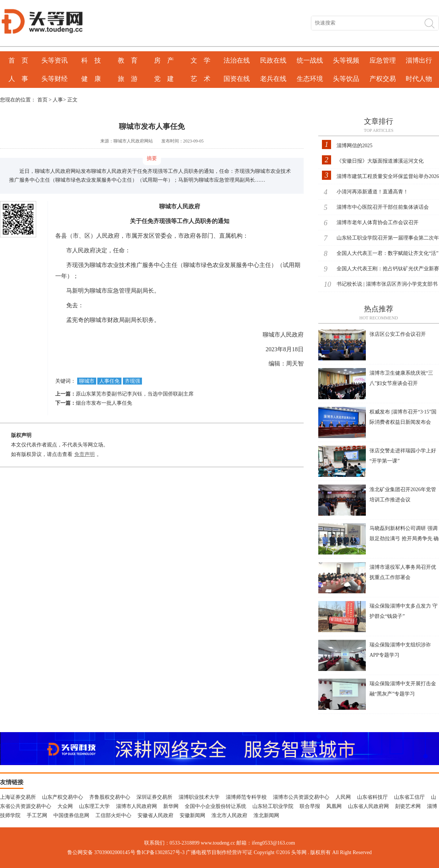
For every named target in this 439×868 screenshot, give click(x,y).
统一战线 (310, 60)
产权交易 (383, 79)
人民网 (343, 797)
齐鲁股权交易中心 (110, 797)
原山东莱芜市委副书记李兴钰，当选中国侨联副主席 (135, 394)
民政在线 (273, 60)
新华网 (171, 806)
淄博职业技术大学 (199, 797)
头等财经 (55, 79)
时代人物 (419, 79)
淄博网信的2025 (354, 146)
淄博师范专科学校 (246, 797)
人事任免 (109, 381)
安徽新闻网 (192, 815)
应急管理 (383, 60)
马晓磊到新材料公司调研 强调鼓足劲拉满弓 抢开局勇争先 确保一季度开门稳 (404, 539)
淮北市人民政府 (229, 815)
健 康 (91, 79)
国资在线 (237, 79)
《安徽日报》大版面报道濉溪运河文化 (380, 161)
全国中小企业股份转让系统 (215, 806)
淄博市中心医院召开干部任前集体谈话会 (383, 207)
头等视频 (346, 60)
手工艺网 (37, 815)
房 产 (164, 60)
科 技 (91, 60)
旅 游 (128, 79)
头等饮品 (346, 79)
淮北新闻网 (266, 815)
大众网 (65, 806)
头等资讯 (55, 60)
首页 (42, 100)
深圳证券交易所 (154, 797)
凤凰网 (334, 806)
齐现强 (132, 381)
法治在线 (237, 60)
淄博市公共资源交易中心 (301, 797)
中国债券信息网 (71, 815)
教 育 (128, 60)
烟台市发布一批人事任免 (104, 403)
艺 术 (200, 79)
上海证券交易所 (18, 797)
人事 (58, 100)
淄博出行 (419, 60)
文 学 (200, 60)
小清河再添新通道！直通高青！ (372, 192)
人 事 (18, 79)
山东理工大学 (94, 806)
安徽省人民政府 (155, 815)
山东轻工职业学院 (273, 806)
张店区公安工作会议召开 (398, 334)
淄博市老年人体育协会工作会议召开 (378, 222)
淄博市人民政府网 (136, 806)
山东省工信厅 (409, 797)
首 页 (18, 60)
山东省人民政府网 (368, 806)
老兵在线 (273, 79)
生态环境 (310, 79)
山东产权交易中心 (63, 797)
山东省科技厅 (372, 797)
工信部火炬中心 (113, 815)
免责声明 (85, 454)
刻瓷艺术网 (408, 806)
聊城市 (87, 381)
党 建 (164, 79)
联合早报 (310, 806)
